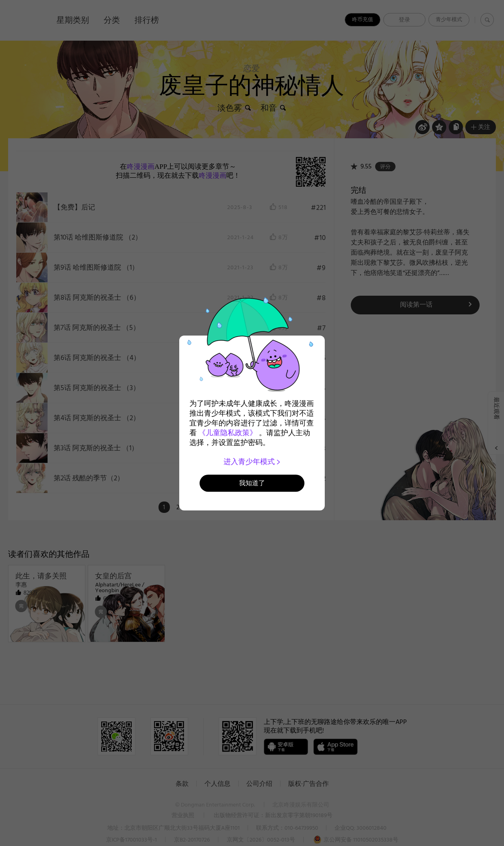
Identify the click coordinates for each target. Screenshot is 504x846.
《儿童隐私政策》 (228, 433)
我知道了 (252, 483)
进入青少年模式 (252, 462)
